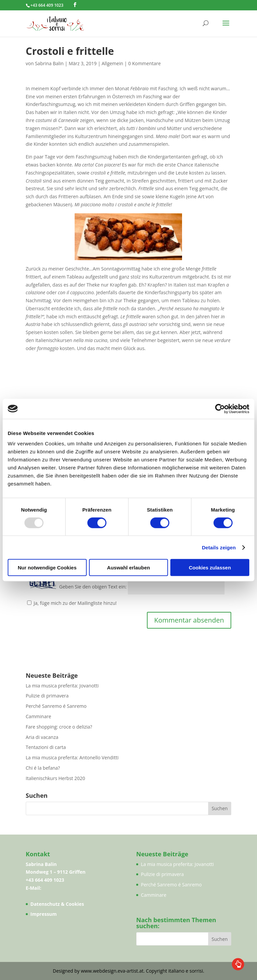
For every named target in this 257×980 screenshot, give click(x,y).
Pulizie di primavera (47, 696)
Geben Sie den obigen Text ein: (93, 587)
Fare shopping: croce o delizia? (59, 727)
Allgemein (112, 63)
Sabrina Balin (49, 63)
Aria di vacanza (42, 737)
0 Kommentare (144, 63)
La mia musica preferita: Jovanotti (62, 686)
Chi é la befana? (43, 768)
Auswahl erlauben (128, 568)
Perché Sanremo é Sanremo (56, 706)
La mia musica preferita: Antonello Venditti (72, 757)
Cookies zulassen (210, 568)
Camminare (38, 716)
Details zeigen (219, 547)
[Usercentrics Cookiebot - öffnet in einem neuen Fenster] (220, 409)
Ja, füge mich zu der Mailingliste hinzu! (72, 603)
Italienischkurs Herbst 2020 (55, 778)
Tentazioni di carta (46, 747)
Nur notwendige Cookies (47, 568)
